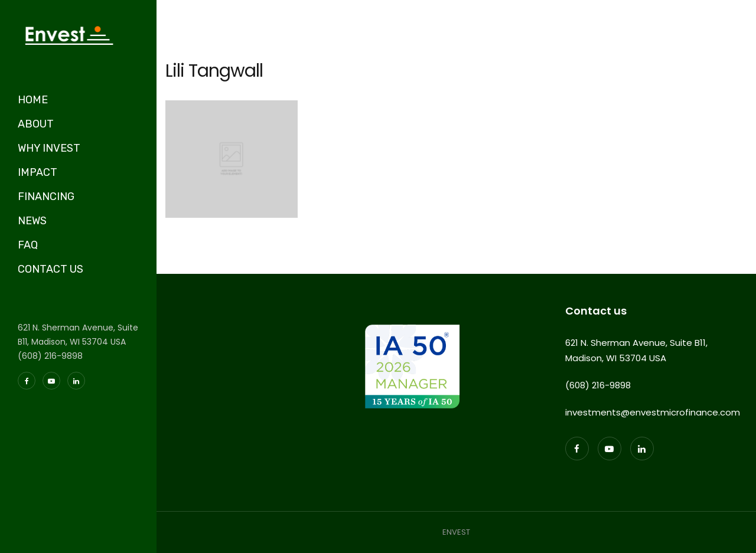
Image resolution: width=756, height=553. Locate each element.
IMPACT (38, 172)
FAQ (28, 245)
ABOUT (36, 124)
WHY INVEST (49, 148)
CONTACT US (50, 269)
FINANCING (46, 197)
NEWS (32, 221)
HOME (33, 100)
